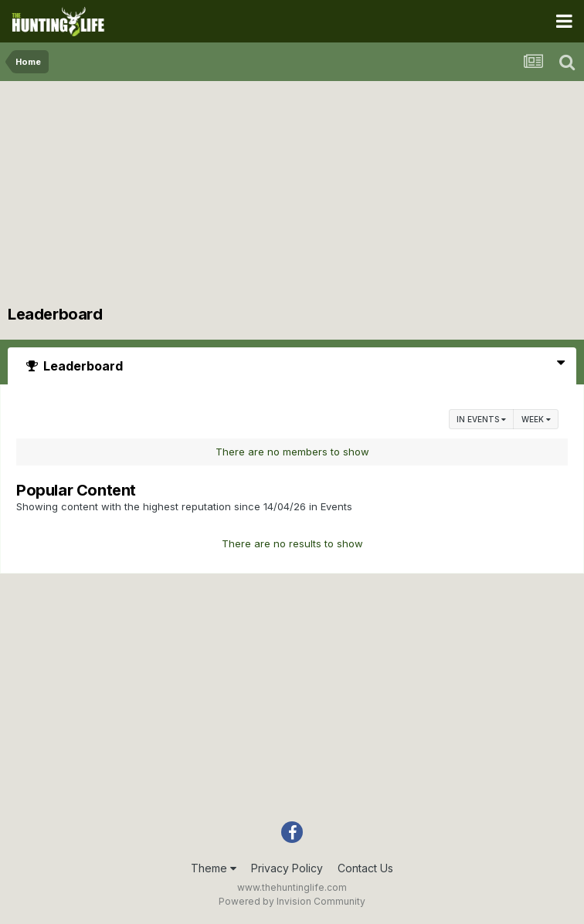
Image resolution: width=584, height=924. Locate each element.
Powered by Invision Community (292, 901)
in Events (481, 419)
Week (536, 419)
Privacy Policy (287, 868)
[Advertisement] (292, 197)
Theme (214, 868)
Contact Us (365, 868)
